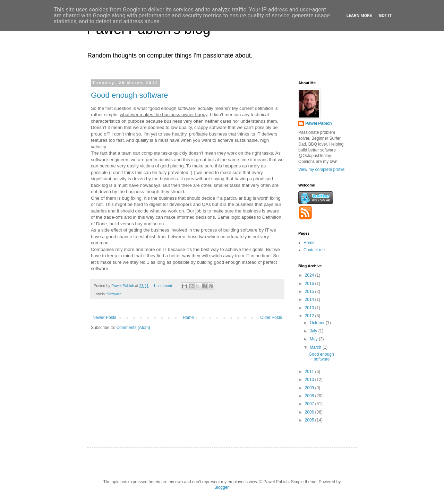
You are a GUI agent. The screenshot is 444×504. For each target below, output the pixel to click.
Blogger (221, 487)
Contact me (314, 250)
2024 (310, 275)
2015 (310, 292)
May (314, 339)
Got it (385, 16)
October (318, 323)
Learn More (359, 16)
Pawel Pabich (319, 123)
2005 (310, 420)
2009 (310, 388)
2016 (310, 284)
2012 (310, 316)
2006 (310, 412)
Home (188, 318)
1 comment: (164, 286)
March (316, 347)
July (314, 331)
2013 (310, 308)
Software (114, 294)
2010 (310, 380)
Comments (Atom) (133, 328)
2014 (310, 299)
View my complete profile (321, 170)
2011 (310, 372)
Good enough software (130, 95)
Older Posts (271, 318)
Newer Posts (104, 318)
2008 (310, 396)
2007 (310, 404)
